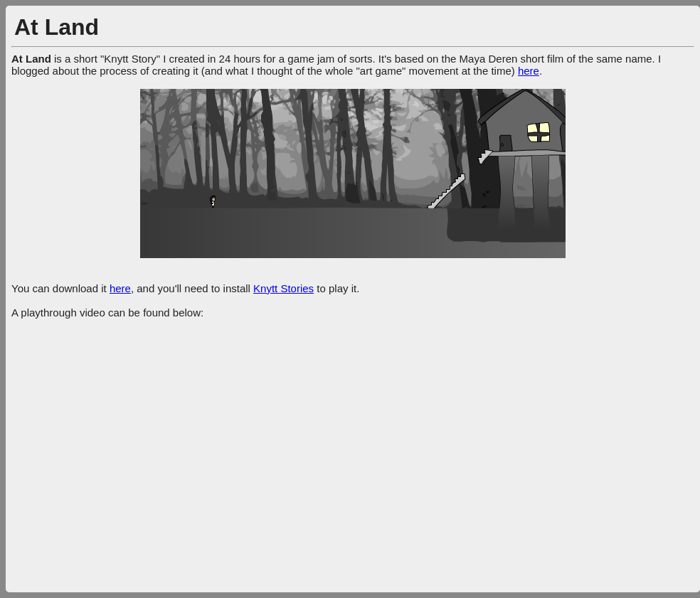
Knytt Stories (283, 288)
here (529, 71)
